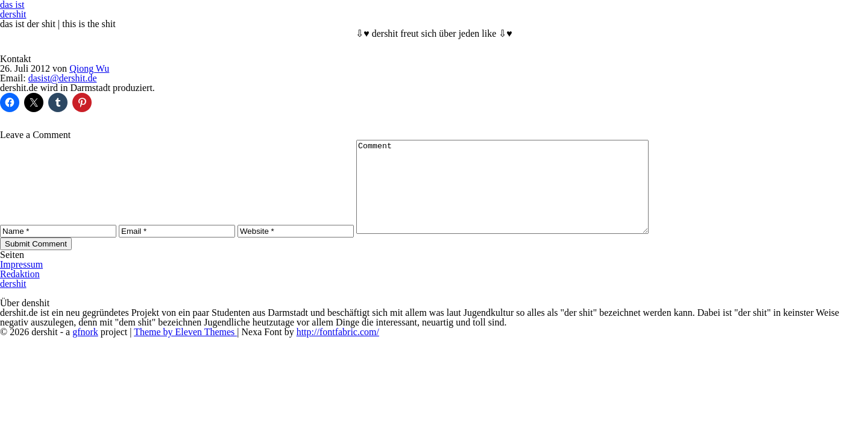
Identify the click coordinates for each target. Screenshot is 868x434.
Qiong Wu (89, 68)
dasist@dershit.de (63, 78)
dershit (13, 14)
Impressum (21, 282)
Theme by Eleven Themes (185, 350)
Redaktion (20, 292)
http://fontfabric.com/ (338, 350)
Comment (520, 196)
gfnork (85, 350)
